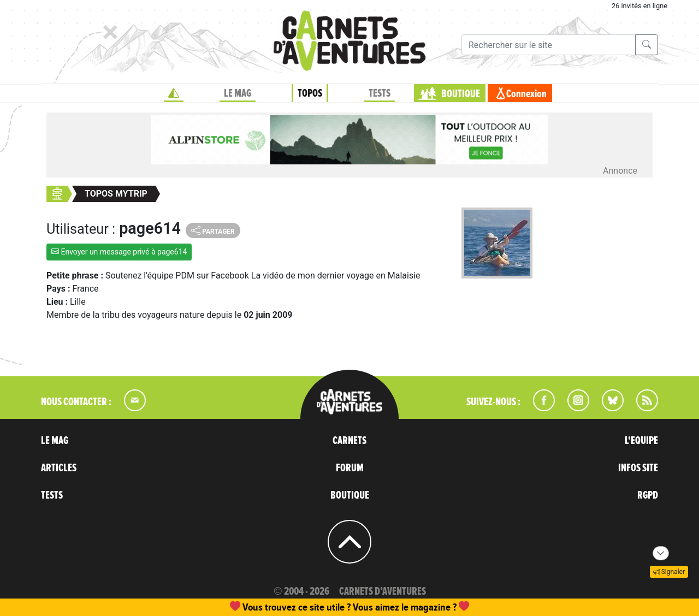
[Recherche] (549, 45)
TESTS (380, 93)
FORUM (350, 468)
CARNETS (349, 441)
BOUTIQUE (461, 94)
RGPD (648, 495)
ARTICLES (59, 468)
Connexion (526, 94)
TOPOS (310, 93)
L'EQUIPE (641, 441)
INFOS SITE (638, 468)
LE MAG (238, 93)
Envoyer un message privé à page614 (119, 252)
